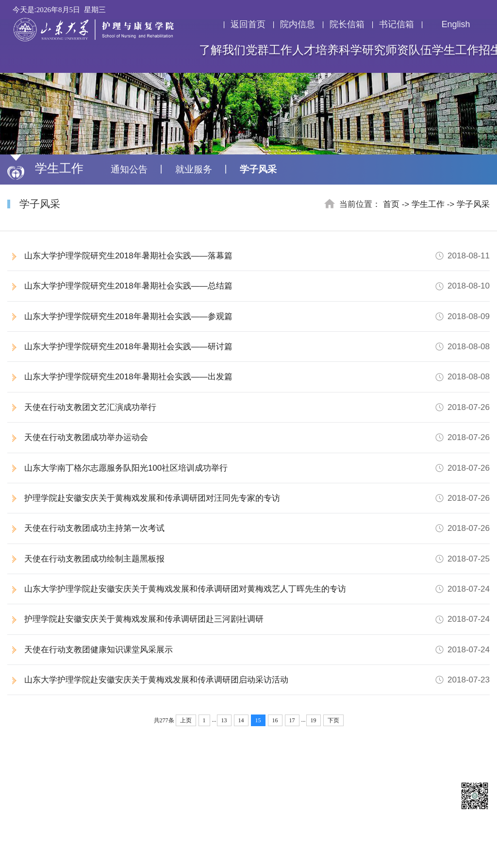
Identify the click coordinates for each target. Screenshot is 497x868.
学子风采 (258, 169)
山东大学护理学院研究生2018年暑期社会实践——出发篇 (257, 377)
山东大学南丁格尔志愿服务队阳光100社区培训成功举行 (257, 468)
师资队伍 (409, 50)
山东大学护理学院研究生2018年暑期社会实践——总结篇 (257, 286)
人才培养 (315, 50)
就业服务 (194, 169)
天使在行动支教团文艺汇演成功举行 (257, 407)
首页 (391, 204)
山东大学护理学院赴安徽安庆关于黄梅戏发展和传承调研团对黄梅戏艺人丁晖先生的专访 (257, 589)
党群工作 (269, 50)
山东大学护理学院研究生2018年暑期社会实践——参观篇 (257, 316)
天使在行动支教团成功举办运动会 (257, 437)
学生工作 (455, 50)
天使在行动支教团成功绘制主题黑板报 (257, 559)
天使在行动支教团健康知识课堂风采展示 (257, 650)
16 (275, 720)
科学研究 (362, 50)
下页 (333, 720)
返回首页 (248, 24)
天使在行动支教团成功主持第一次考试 (257, 528)
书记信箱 (397, 24)
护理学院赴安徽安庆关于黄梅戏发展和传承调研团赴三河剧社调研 (257, 619)
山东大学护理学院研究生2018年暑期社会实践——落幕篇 (257, 256)
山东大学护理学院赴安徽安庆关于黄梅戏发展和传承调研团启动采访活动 (257, 680)
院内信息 (298, 24)
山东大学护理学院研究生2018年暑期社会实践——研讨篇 (257, 347)
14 (241, 720)
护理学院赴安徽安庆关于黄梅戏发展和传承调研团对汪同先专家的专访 (257, 498)
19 (314, 720)
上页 (186, 720)
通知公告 (129, 169)
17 (292, 720)
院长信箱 (347, 24)
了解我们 (222, 50)
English (449, 24)
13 (224, 720)
